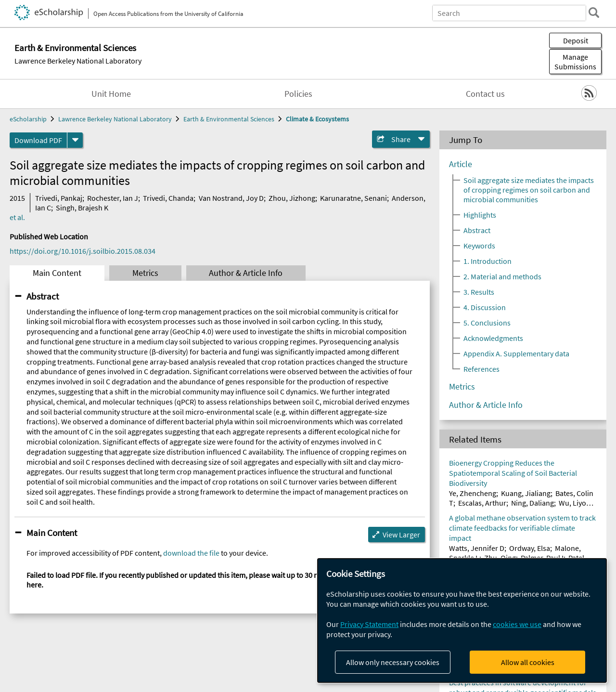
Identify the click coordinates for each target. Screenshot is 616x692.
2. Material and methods (502, 276)
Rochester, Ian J (113, 198)
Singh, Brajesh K (82, 208)
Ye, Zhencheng (473, 493)
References (481, 369)
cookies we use (517, 624)
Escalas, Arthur (482, 503)
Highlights (480, 215)
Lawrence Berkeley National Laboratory (78, 61)
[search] (594, 13)
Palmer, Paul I (542, 558)
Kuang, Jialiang (526, 493)
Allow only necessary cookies (393, 662)
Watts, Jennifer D (477, 548)
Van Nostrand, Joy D (231, 198)
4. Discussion (485, 307)
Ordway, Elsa (530, 548)
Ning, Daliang (533, 503)
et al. (17, 217)
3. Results (479, 292)
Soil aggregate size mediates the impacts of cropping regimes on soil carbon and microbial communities (529, 190)
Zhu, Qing (500, 558)
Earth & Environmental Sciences (229, 119)
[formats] (75, 140)
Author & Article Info (246, 273)
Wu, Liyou (575, 503)
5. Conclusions (487, 323)
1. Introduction (488, 261)
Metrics (145, 273)
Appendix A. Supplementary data (516, 353)
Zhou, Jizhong (292, 198)
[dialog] (462, 620)
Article (461, 164)
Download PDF (38, 140)
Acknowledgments (493, 338)
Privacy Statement (369, 624)
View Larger (401, 535)
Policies (298, 94)
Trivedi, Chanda (168, 198)
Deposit (576, 40)
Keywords (479, 246)
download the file (191, 553)
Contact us (485, 94)
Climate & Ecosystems (317, 119)
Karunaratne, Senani (353, 198)
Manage (575, 62)
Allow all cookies (528, 662)
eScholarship (28, 119)
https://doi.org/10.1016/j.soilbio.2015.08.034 (83, 251)
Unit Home (111, 94)
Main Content (57, 273)
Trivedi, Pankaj (59, 198)
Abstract (43, 296)
